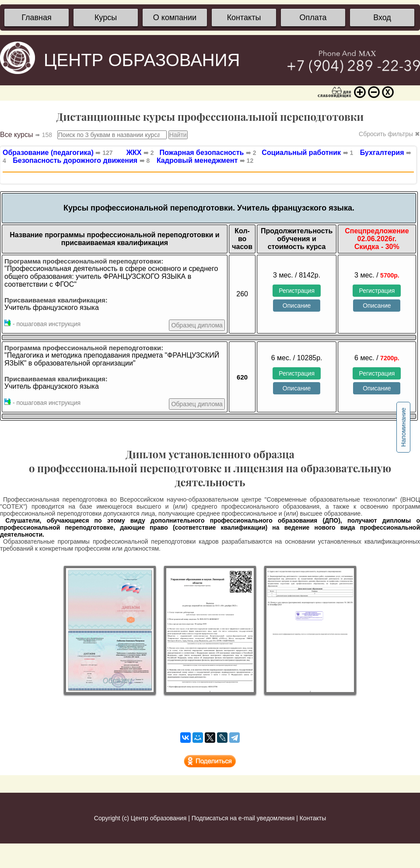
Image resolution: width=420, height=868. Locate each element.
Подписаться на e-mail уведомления (243, 818)
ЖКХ (140, 153)
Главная (37, 18)
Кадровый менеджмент (205, 160)
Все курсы (26, 135)
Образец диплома (197, 325)
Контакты (244, 18)
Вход (382, 18)
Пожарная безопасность (206, 153)
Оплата (313, 18)
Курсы (106, 18)
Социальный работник (305, 153)
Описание (297, 306)
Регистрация (297, 291)
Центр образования (159, 818)
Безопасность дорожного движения (81, 160)
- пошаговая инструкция (42, 323)
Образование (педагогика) (58, 153)
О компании (175, 18)
